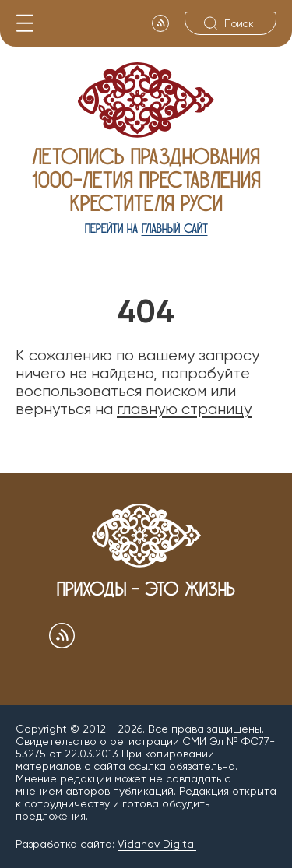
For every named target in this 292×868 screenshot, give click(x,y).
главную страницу (184, 409)
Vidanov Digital (157, 844)
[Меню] (25, 23)
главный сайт (175, 228)
